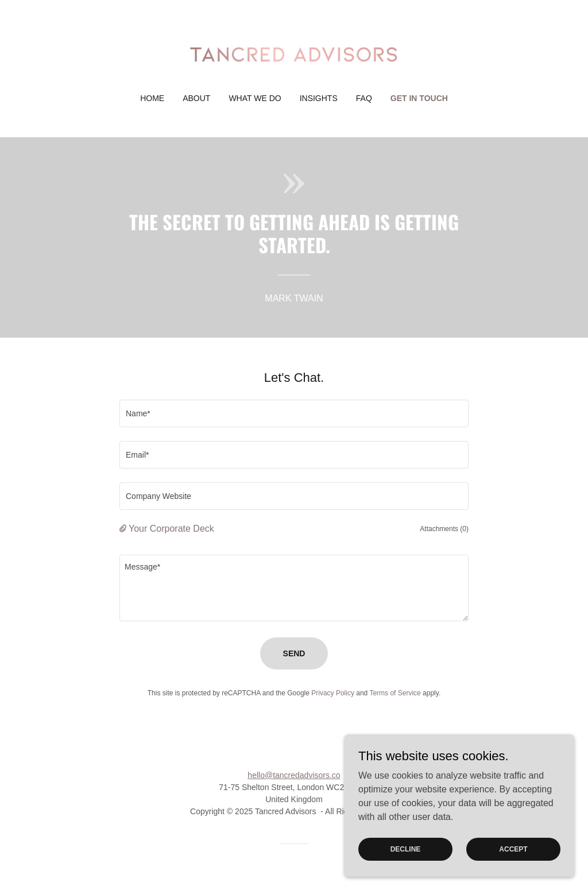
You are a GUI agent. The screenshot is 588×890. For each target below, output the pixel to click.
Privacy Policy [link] (333, 693)
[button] (124, 529)
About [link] (196, 98)
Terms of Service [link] (395, 693)
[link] (294, 54)
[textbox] (294, 413)
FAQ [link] (364, 98)
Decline (406, 872)
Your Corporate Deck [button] (171, 529)
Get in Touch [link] (419, 98)
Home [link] (152, 98)
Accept (513, 872)
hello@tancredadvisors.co (294, 775)
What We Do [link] (255, 98)
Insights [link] (319, 98)
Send (294, 653)
